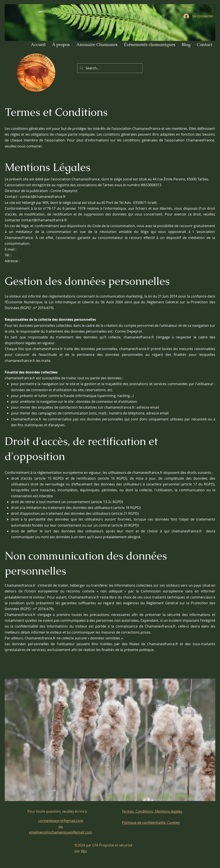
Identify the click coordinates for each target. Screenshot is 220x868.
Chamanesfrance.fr (21, 585)
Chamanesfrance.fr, (161, 626)
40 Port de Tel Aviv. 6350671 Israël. (129, 203)
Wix (84, 851)
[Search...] (109, 68)
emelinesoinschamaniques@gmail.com (61, 832)
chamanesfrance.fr (27, 419)
